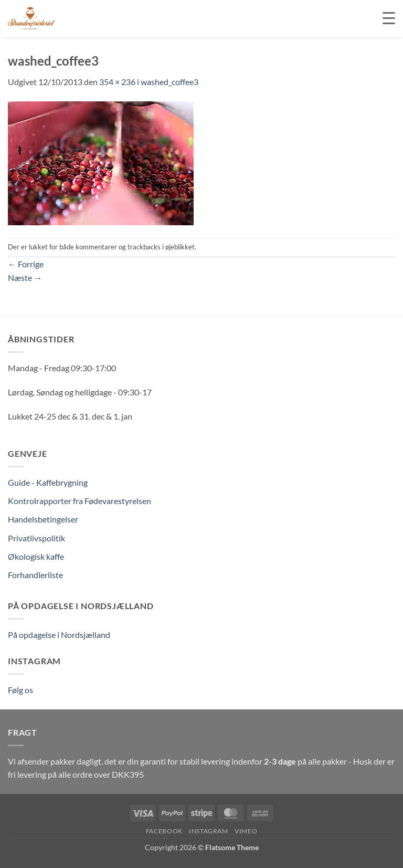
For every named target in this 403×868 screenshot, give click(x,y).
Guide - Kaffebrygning (48, 482)
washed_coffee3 (169, 82)
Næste (25, 278)
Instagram (209, 831)
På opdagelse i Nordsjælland (59, 635)
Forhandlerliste (35, 575)
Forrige (26, 264)
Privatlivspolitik (36, 538)
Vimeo (246, 831)
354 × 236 (117, 82)
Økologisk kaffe (36, 556)
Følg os (20, 690)
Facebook (164, 831)
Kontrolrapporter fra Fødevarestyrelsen (79, 501)
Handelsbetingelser (43, 519)
